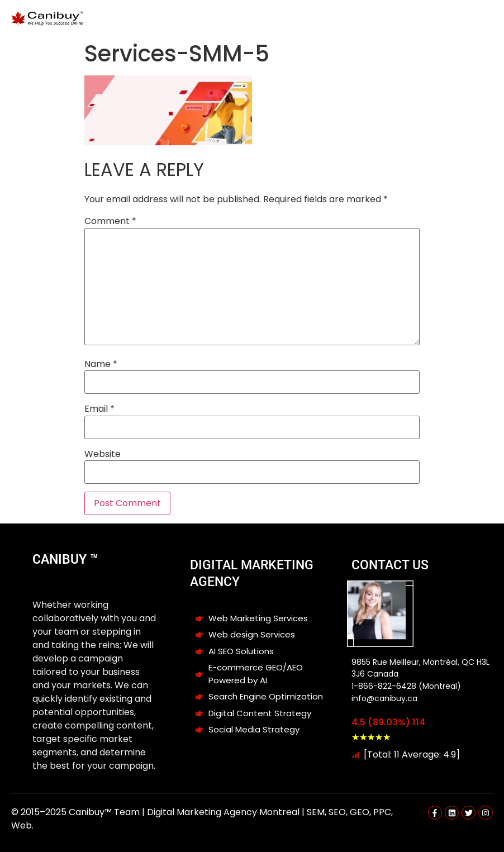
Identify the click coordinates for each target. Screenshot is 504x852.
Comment (110, 221)
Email (99, 409)
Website (103, 454)
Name (101, 364)
